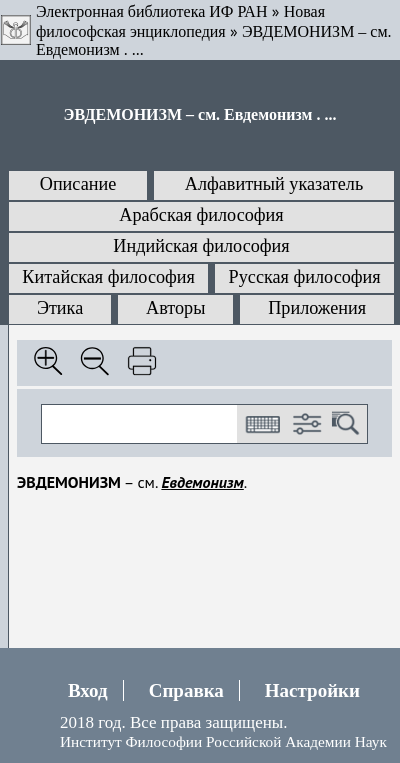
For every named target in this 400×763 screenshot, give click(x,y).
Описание (78, 184)
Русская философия (305, 277)
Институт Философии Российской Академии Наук (223, 741)
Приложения (317, 308)
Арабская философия (201, 215)
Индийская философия (201, 246)
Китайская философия (108, 277)
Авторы (175, 308)
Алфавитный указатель (274, 184)
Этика (60, 308)
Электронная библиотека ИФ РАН (151, 11)
